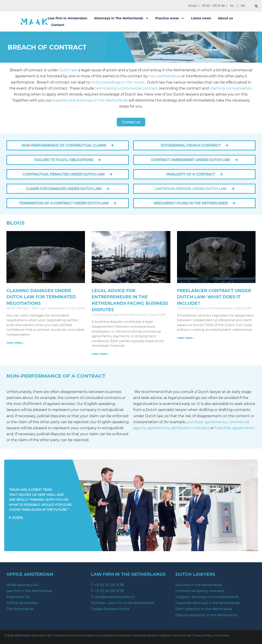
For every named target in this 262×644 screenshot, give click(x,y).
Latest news (201, 18)
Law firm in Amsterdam (68, 18)
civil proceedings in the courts (118, 82)
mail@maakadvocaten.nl (115, 597)
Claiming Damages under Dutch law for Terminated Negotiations (41, 297)
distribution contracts (190, 428)
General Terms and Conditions (75, 635)
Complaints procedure (115, 635)
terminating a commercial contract (126, 88)
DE (243, 6)
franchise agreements (235, 428)
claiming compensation (231, 88)
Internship (222, 635)
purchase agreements (207, 422)
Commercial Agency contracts (200, 591)
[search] (256, 6)
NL (232, 6)
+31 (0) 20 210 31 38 (109, 585)
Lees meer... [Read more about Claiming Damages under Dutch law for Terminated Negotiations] (15, 343)
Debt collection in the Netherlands (204, 609)
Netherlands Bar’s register (152, 635)
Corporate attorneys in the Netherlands (208, 603)
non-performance (165, 76)
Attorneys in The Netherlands (121, 18)
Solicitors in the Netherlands (199, 585)
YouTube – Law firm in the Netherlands (123, 603)
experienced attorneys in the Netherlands (90, 100)
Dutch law (68, 70)
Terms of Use (182, 635)
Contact (58, 25)
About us (225, 18)
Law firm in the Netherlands (29, 591)
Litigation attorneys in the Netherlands (207, 597)
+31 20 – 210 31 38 (213, 6)
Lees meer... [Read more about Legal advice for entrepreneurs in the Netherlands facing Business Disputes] (100, 354)
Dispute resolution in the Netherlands (206, 615)
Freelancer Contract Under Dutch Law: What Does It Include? (214, 297)
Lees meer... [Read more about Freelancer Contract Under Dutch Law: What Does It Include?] (186, 338)
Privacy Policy (203, 635)
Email (193, 6)
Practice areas (170, 18)
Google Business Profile (110, 609)
